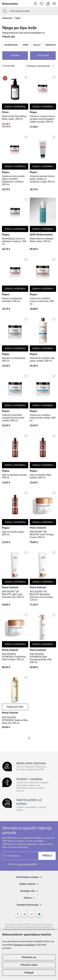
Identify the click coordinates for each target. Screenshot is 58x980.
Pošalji (47, 856)
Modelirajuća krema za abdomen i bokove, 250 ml (14, 241)
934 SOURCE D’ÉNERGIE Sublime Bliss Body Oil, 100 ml (15, 720)
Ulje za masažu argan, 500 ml (13, 533)
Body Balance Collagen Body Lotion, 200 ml (42, 240)
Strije (25, 45)
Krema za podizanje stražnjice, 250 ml (12, 300)
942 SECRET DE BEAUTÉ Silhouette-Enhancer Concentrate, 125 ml (41, 596)
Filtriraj (15, 56)
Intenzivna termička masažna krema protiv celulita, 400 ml (13, 418)
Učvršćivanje (11, 45)
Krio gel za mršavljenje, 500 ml (14, 359)
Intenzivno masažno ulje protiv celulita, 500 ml (42, 359)
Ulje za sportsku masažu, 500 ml (15, 476)
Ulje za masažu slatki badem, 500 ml (40, 476)
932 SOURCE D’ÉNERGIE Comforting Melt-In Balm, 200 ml (14, 657)
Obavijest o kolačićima (24, 945)
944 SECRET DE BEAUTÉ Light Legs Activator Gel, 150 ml (13, 594)
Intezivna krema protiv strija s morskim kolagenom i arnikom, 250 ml (13, 180)
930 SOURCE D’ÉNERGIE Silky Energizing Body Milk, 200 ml (41, 658)
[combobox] (40, 66)
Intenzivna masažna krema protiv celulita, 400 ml (43, 418)
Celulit (37, 45)
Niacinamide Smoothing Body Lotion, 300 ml (14, 118)
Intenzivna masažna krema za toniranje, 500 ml (42, 301)
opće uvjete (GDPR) (28, 864)
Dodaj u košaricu (15, 107)
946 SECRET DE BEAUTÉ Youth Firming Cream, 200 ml (42, 534)
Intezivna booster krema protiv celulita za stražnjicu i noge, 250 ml (42, 179)
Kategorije (43, 56)
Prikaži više (9, 37)
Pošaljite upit (15, 707)
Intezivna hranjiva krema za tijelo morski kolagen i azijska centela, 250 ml (42, 119)
